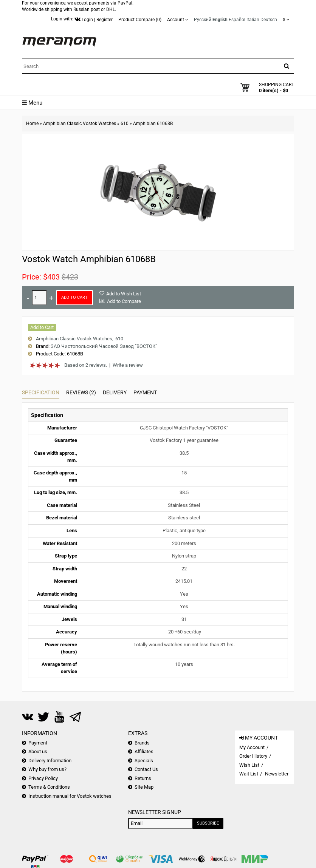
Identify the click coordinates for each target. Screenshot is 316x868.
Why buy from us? (47, 769)
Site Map (144, 787)
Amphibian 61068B (153, 124)
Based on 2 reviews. (86, 365)
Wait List (249, 774)
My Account (252, 747)
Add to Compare (124, 301)
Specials (144, 761)
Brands (142, 743)
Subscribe (208, 823)
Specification (41, 392)
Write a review (128, 365)
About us (38, 751)
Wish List (249, 765)
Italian (253, 20)
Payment (145, 392)
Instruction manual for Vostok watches (70, 796)
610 (125, 124)
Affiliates (144, 751)
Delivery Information (50, 761)
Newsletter (277, 774)
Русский (203, 20)
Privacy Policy (43, 778)
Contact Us (146, 769)
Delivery (115, 392)
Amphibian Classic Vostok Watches (80, 124)
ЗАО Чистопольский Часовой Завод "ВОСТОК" (104, 346)
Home (32, 124)
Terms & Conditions (49, 787)
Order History (253, 756)
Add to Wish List (124, 294)
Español (237, 20)
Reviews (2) (81, 392)
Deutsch (269, 20)
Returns (143, 778)
